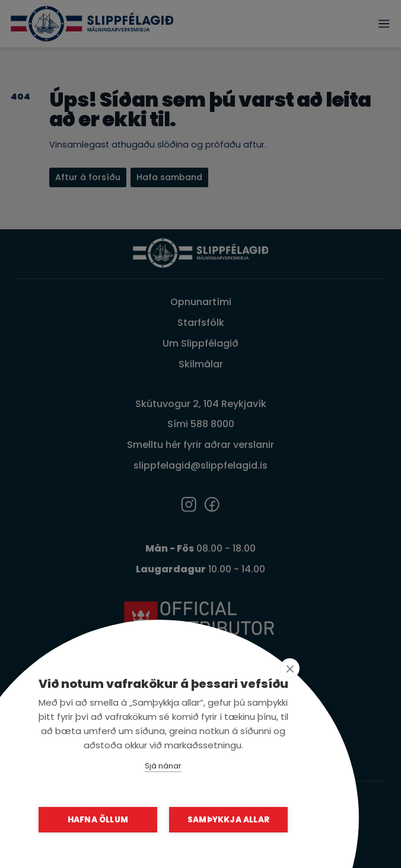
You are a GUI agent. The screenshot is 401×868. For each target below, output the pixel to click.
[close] (290, 668)
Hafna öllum (98, 820)
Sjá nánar (163, 766)
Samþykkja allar (228, 820)
